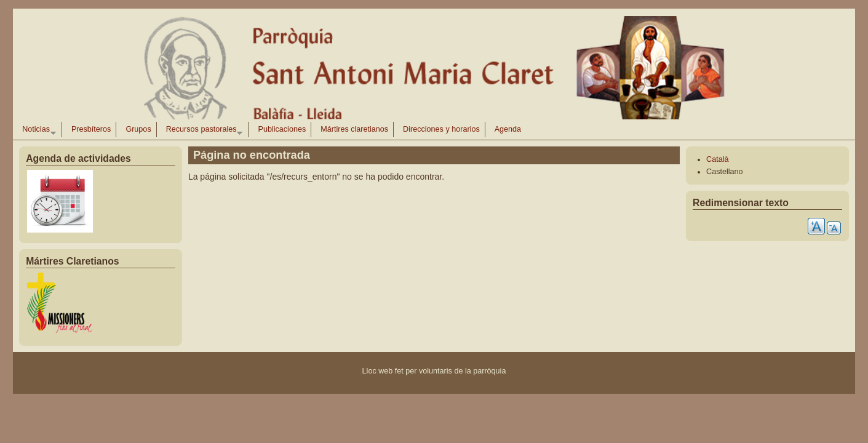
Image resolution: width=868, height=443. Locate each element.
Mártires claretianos (354, 129)
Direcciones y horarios (441, 129)
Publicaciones (282, 129)
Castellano (725, 172)
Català (717, 159)
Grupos (138, 129)
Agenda (508, 129)
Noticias (36, 131)
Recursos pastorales (202, 131)
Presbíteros (91, 129)
